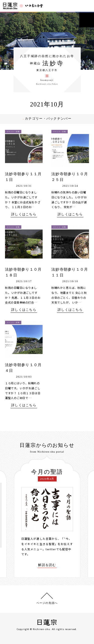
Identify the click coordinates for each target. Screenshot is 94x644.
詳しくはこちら (24, 214)
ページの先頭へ (47, 603)
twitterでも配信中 (58, 549)
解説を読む (47, 565)
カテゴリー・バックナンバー (50, 119)
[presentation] (10, 516)
